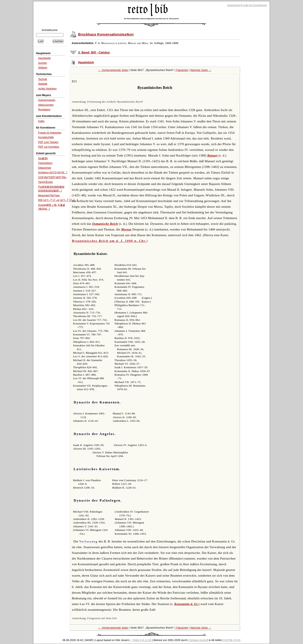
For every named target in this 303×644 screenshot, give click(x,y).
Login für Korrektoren (255, 5)
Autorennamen (47, 100)
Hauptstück (86, 62)
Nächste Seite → (201, 70)
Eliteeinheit (45, 168)
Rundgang (44, 110)
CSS (238, 640)
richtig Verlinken (47, 89)
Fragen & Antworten (50, 133)
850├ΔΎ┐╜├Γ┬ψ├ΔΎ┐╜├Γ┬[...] (58, 200)
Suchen (43, 63)
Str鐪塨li (43, 158)
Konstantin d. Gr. (186, 604)
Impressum (234, 5)
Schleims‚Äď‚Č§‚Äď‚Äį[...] (53, 173)
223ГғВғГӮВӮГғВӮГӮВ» (52, 177)
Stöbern (43, 68)
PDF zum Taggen (48, 142)
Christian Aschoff (198, 640)
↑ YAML (135, 640)
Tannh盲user (46, 182)
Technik (43, 79)
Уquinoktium (45, 163)
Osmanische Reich (105, 224)
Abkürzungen (46, 105)
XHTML (228, 640)
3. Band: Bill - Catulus (94, 52)
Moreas (126, 229)
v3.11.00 (146, 640)
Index (41, 121)
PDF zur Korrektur (49, 147)
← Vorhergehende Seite (113, 70)
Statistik (43, 84)
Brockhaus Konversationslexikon (106, 34)
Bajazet (213, 155)
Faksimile (182, 70)
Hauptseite (44, 58)
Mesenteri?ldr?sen (49, 195)
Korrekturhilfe (46, 137)
